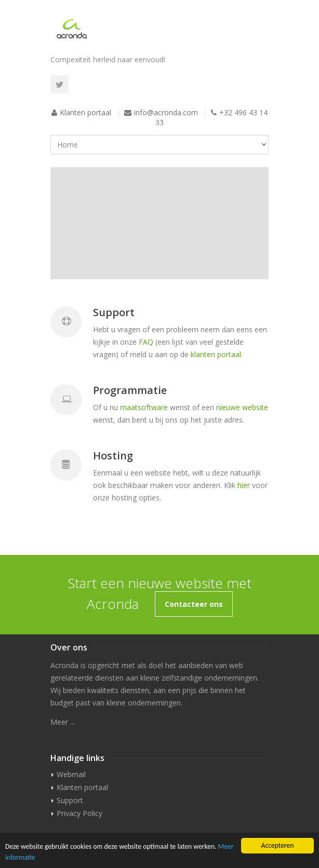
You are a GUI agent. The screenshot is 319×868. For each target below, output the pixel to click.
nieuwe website (242, 407)
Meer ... (63, 722)
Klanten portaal (85, 112)
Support (70, 800)
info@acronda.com (166, 112)
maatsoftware (144, 407)
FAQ (146, 342)
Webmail (71, 774)
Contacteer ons (194, 604)
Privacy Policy (79, 813)
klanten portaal (216, 354)
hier (244, 485)
